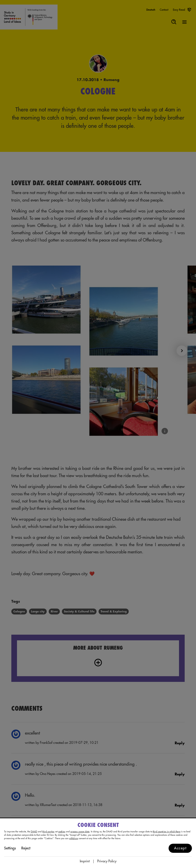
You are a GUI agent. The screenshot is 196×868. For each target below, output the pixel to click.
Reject (26, 848)
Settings (10, 848)
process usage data (80, 832)
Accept (180, 848)
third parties (48, 832)
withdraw (74, 838)
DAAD (34, 832)
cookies (62, 832)
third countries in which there (167, 832)
